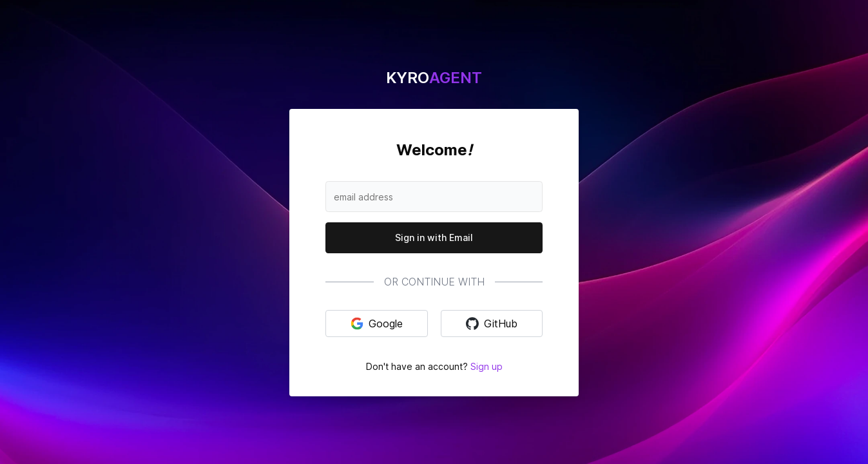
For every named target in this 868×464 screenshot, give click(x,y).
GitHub (492, 324)
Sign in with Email (434, 237)
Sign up (487, 366)
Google (377, 324)
